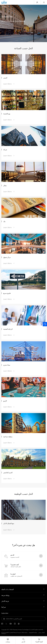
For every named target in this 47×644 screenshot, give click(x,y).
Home (5, 7)
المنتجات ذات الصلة (8, 590)
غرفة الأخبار (5, 602)
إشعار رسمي (41, 633)
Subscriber (5, 614)
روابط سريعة (5, 596)
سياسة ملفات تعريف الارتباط (21, 633)
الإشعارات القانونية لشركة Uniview (8, 634)
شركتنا (4, 608)
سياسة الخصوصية (33, 633)
